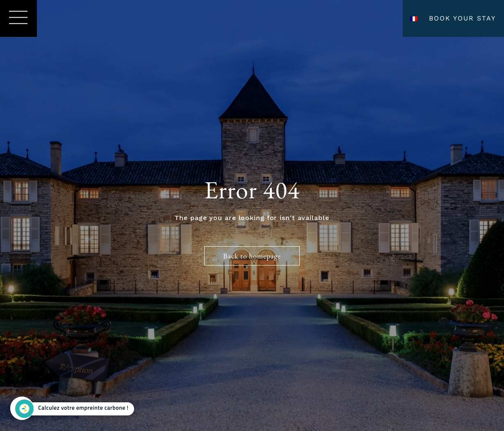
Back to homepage (252, 256)
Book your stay (462, 18)
